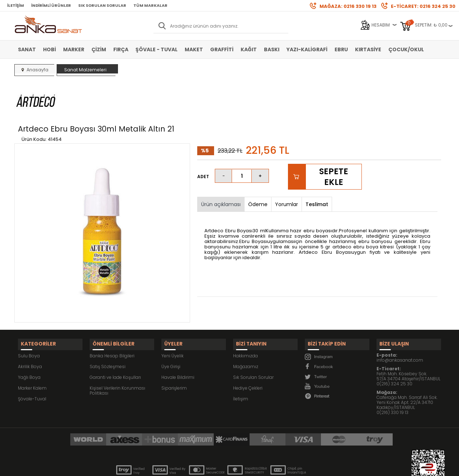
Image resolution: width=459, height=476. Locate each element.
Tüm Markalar (150, 5)
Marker (74, 49)
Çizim (99, 49)
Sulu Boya (29, 318)
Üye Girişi (171, 329)
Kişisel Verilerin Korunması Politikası (117, 353)
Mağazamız (246, 329)
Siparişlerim (174, 351)
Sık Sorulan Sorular (102, 5)
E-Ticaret (208, 467)
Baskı (272, 49)
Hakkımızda (245, 318)
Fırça (121, 49)
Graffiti (222, 49)
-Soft (190, 467)
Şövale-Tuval (32, 361)
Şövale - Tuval (157, 49)
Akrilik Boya (30, 329)
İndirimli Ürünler (51, 5)
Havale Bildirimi (178, 340)
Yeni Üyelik (172, 318)
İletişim (16, 5)
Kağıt (249, 49)
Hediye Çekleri (248, 351)
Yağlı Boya (29, 340)
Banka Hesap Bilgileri (112, 318)
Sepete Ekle (334, 143)
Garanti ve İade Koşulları (115, 340)
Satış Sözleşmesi (108, 329)
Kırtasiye (368, 49)
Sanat (27, 49)
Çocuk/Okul (406, 49)
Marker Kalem (32, 351)
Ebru (341, 49)
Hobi (49, 49)
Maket (194, 49)
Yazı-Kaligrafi (307, 49)
